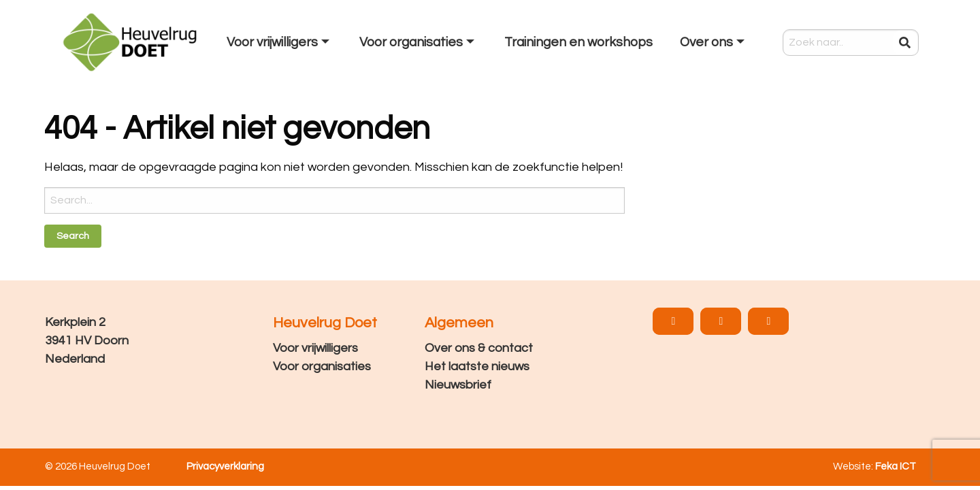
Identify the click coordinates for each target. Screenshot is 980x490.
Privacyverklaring (225, 467)
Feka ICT (896, 467)
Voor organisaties (411, 42)
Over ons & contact (479, 348)
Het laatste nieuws (477, 366)
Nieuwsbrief (458, 385)
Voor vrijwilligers (272, 42)
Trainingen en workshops (578, 42)
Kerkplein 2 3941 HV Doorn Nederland (87, 341)
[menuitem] (279, 42)
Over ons (706, 42)
